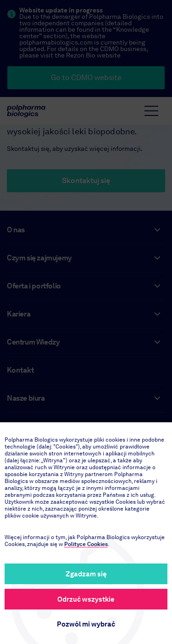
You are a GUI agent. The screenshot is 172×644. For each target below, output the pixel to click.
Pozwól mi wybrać (86, 624)
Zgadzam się (86, 574)
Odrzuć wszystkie (86, 599)
